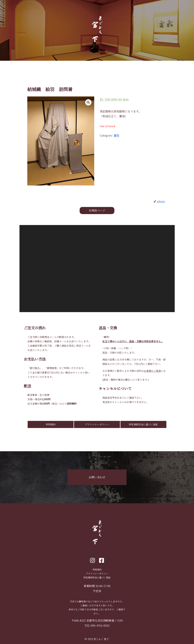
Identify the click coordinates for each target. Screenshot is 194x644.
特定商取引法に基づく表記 (143, 424)
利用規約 (51, 424)
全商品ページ (97, 210)
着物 (116, 135)
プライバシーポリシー (97, 424)
